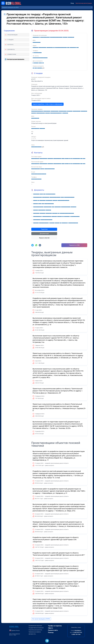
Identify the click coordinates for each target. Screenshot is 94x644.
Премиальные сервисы (35, 632)
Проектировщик (12, 35)
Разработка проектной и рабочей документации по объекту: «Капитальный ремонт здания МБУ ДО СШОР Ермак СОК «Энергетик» (56, 540)
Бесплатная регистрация (84, 3)
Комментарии (12, 54)
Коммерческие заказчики (35, 626)
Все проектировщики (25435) (41, 619)
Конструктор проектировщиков (16, 59)
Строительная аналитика (35, 630)
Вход (72, 3)
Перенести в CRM (74, 245)
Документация (44, 234)
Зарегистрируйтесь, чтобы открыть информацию (48, 104)
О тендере (10, 40)
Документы (11, 49)
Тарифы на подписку (55, 626)
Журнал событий (44, 238)
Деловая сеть (32, 634)
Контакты (10, 45)
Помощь (51, 632)
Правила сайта (53, 630)
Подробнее (44, 229)
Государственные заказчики (36, 628)
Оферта (50, 628)
